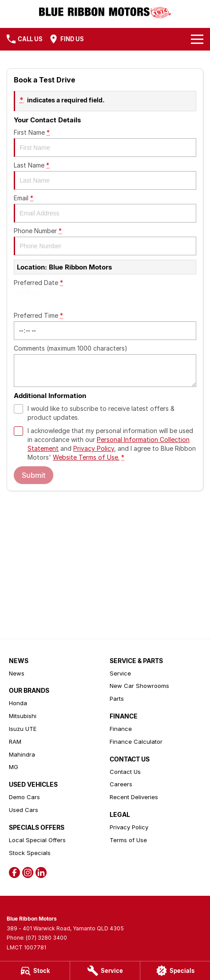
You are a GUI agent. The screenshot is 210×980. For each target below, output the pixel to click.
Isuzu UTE (23, 729)
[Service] (105, 971)
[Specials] (175, 971)
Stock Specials (30, 853)
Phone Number (105, 241)
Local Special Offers (37, 840)
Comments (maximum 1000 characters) (105, 366)
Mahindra (22, 754)
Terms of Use (128, 840)
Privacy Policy (129, 827)
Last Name (105, 176)
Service (120, 673)
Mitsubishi (23, 716)
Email (105, 208)
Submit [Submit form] (34, 475)
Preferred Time (105, 326)
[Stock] (35, 971)
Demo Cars (24, 797)
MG (14, 767)
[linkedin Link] (41, 873)
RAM (15, 742)
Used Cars (24, 810)
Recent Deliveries (134, 797)
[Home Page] (105, 12)
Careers (121, 784)
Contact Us (125, 772)
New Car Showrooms (139, 686)
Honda (18, 703)
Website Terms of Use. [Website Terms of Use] (86, 457)
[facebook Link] (14, 873)
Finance (121, 729)
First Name (105, 143)
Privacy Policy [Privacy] (94, 448)
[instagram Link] (28, 873)
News (17, 673)
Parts (117, 699)
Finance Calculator (136, 742)
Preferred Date (105, 293)
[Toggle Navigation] (197, 39)
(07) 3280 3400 (46, 938)
